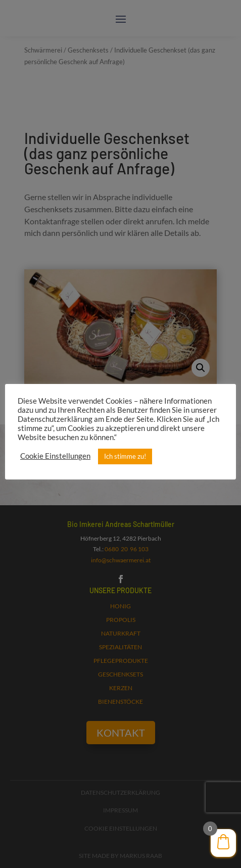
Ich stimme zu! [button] (125, 456)
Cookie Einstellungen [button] (55, 456)
